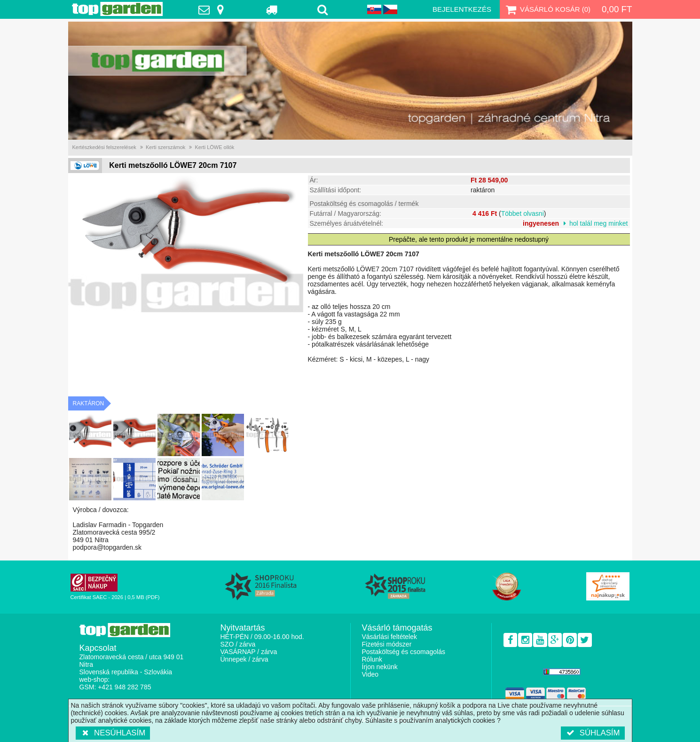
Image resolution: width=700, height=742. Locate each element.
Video (370, 674)
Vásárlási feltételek (390, 637)
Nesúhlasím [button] (113, 733)
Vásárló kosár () (547, 9)
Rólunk (372, 659)
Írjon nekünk (380, 667)
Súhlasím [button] (593, 733)
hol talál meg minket (599, 223)
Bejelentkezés (462, 9)
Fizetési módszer (387, 644)
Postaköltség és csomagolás (404, 652)
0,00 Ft (617, 9)
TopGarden (117, 9)
